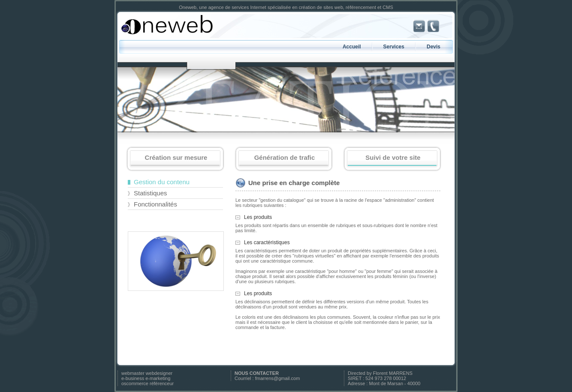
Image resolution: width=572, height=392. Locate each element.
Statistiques (151, 193)
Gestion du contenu (162, 182)
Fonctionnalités (155, 204)
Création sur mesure (175, 160)
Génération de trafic (284, 160)
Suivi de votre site (392, 160)
